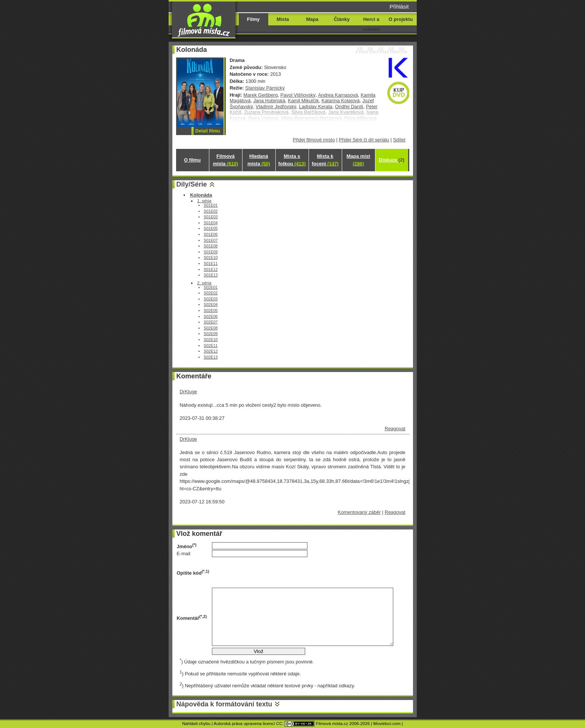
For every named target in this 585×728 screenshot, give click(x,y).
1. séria (204, 201)
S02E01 (211, 288)
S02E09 (211, 334)
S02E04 (211, 305)
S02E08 (211, 328)
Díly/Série (192, 184)
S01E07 (211, 240)
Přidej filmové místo (314, 140)
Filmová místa (226, 160)
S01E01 (211, 205)
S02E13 (211, 357)
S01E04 (211, 223)
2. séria (204, 283)
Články (342, 19)
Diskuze (391, 160)
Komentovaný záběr (359, 512)
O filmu (192, 160)
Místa (283, 19)
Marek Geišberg (260, 95)
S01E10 (211, 258)
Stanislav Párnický (265, 88)
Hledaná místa (259, 160)
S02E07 (211, 322)
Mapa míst (358, 160)
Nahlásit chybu (196, 724)
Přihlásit (399, 7)
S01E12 (211, 270)
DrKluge (189, 392)
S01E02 (211, 211)
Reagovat (395, 429)
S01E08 (211, 246)
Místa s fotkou (292, 160)
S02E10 (211, 340)
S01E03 (211, 217)
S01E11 (211, 264)
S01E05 (211, 229)
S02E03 (211, 299)
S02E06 (211, 317)
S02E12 (211, 351)
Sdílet (399, 140)
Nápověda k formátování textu (224, 704)
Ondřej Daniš (349, 107)
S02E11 (211, 346)
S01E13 (211, 275)
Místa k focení (325, 160)
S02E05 (211, 311)
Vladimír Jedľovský (276, 107)
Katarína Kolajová (341, 101)
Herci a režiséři (371, 24)
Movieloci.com (387, 724)
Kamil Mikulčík (304, 101)
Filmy (253, 19)
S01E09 (211, 252)
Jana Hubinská (269, 101)
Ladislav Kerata (315, 107)
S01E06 (211, 235)
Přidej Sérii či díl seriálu (364, 140)
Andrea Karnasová (338, 95)
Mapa (312, 19)
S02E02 (211, 293)
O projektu (401, 19)
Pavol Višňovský (298, 95)
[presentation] (269, 572)
